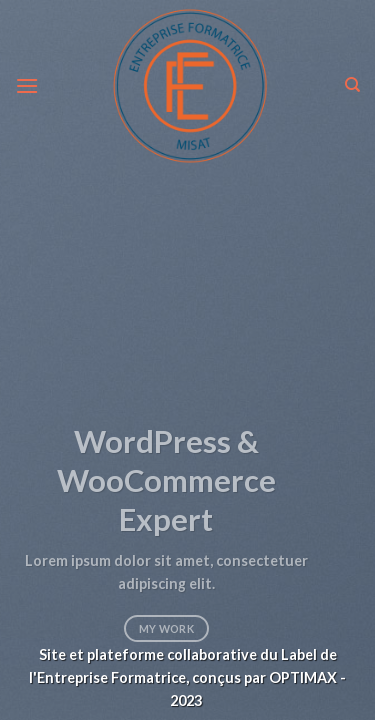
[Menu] (27, 85)
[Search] (352, 85)
